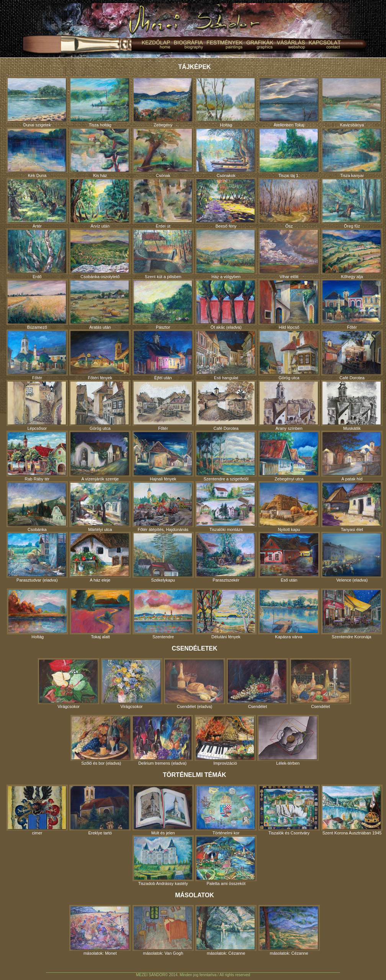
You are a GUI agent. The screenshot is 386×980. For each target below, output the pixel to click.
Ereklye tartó (100, 810)
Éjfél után (163, 355)
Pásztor (163, 304)
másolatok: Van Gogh (163, 930)
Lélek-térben (288, 740)
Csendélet (257, 683)
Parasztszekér (226, 557)
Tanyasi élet (352, 506)
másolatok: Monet (100, 930)
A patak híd (352, 456)
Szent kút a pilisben (163, 254)
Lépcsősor (37, 405)
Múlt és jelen (163, 810)
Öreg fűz (352, 203)
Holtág (226, 102)
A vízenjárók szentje (100, 456)
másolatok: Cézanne (226, 930)
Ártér (37, 203)
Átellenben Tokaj (289, 102)
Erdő (37, 254)
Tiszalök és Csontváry (289, 810)
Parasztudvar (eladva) (37, 557)
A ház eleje (100, 557)
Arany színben (289, 405)
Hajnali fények (163, 456)
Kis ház (100, 152)
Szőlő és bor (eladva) (101, 740)
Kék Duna (37, 152)
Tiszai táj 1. (289, 152)
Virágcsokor (69, 683)
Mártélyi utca (100, 506)
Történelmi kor (226, 810)
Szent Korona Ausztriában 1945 (352, 810)
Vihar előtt (289, 254)
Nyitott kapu (289, 506)
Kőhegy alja (352, 254)
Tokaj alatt (100, 614)
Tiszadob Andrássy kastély (163, 860)
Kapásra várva (289, 614)
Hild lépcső (289, 304)
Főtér (352, 304)
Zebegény (163, 102)
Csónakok (226, 152)
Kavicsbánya (352, 102)
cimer (37, 810)
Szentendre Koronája (352, 614)
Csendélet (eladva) (195, 683)
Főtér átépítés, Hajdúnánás (163, 506)
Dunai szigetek (37, 102)
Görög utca (289, 355)
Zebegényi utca (289, 456)
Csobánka (37, 506)
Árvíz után (100, 203)
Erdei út (163, 203)
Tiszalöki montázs (226, 506)
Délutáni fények (226, 614)
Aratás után (100, 304)
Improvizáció (225, 740)
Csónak (163, 152)
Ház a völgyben (226, 254)
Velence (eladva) (352, 557)
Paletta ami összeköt (226, 860)
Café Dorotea (352, 355)
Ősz (289, 203)
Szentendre (163, 614)
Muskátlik (352, 405)
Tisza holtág (100, 102)
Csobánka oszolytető (100, 254)
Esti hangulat (226, 355)
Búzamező (37, 304)
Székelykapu (163, 557)
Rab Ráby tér (37, 456)
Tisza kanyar (352, 152)
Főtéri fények (100, 355)
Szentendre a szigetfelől (226, 456)
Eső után (289, 557)
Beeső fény (226, 203)
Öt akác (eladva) (226, 304)
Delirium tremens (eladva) (162, 740)
